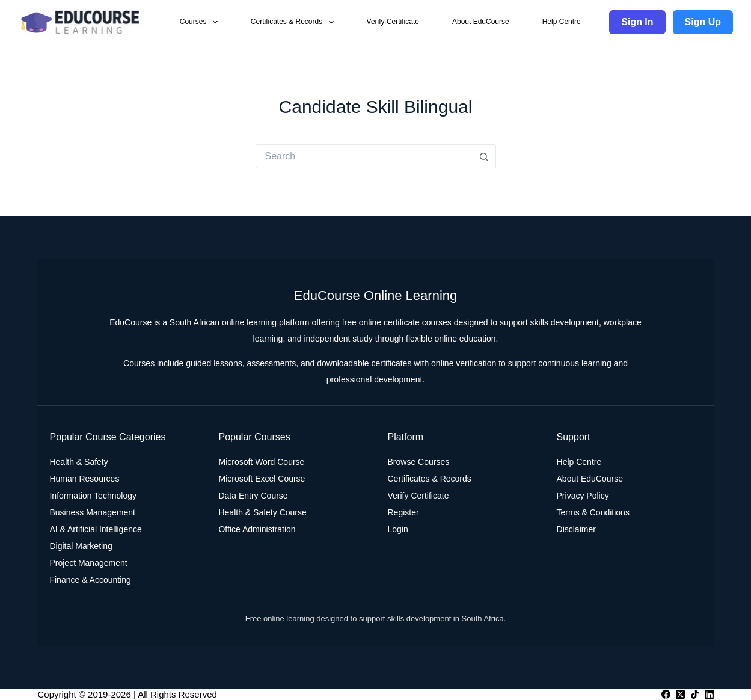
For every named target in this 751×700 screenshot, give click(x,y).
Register (403, 512)
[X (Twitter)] (680, 694)
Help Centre (562, 22)
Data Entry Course (253, 496)
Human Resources (84, 479)
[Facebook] (666, 694)
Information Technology (93, 496)
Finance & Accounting (90, 580)
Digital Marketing (81, 546)
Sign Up (703, 22)
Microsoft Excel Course (262, 479)
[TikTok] (695, 694)
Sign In (637, 22)
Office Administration (257, 529)
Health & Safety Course (262, 512)
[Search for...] (364, 156)
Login (398, 529)
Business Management (92, 512)
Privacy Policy (583, 496)
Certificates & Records (295, 22)
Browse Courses (419, 462)
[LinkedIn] (709, 694)
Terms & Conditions (593, 512)
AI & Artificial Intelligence (95, 529)
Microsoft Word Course (261, 462)
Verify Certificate (393, 22)
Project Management (88, 563)
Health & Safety (78, 462)
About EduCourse (481, 22)
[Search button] (484, 156)
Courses (201, 22)
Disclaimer (576, 529)
